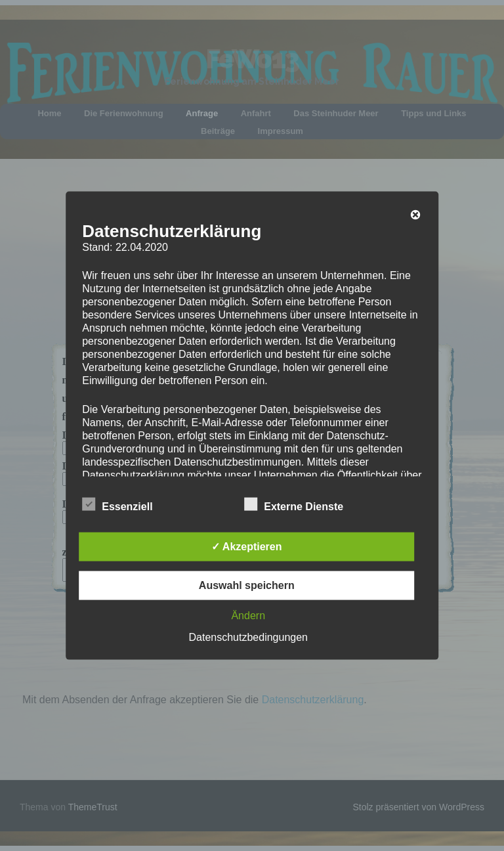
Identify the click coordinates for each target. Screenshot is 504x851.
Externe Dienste (294, 504)
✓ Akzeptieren (247, 546)
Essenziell (117, 504)
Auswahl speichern (247, 585)
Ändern (248, 615)
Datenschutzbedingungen (248, 637)
